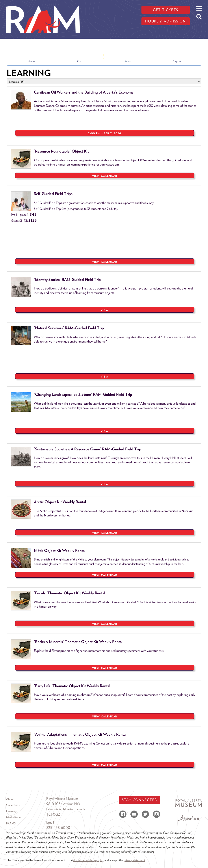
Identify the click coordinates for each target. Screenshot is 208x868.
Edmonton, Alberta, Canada (66, 809)
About (10, 799)
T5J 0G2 (53, 814)
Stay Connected (140, 800)
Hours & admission (165, 21)
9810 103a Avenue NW (63, 804)
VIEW (105, 310)
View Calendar (105, 176)
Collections (13, 805)
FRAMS (11, 823)
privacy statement (134, 860)
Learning (11, 811)
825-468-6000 (58, 828)
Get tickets (166, 10)
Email (50, 822)
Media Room (14, 817)
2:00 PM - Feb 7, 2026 (105, 133)
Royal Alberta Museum (62, 799)
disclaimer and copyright (88, 860)
